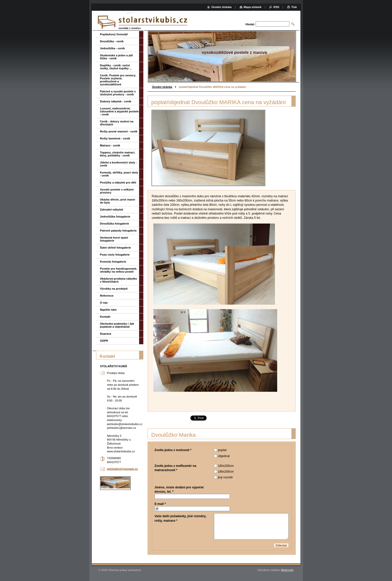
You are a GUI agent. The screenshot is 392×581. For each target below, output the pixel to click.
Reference (107, 296)
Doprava (106, 334)
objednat (224, 456)
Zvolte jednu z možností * (173, 450)
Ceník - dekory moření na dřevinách (117, 123)
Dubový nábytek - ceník (116, 101)
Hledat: (250, 24)
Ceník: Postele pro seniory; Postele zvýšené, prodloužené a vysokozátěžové (118, 80)
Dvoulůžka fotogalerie (115, 224)
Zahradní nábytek (112, 210)
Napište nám (108, 310)
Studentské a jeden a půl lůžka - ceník (116, 57)
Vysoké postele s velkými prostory (117, 191)
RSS (276, 7)
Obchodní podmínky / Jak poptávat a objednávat (117, 325)
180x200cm (226, 472)
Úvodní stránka (162, 87)
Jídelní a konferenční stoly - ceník (118, 164)
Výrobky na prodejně (114, 289)
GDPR (104, 341)
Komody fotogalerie (113, 262)
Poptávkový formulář (114, 34)
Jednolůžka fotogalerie (115, 217)
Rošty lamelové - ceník (115, 138)
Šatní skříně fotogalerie (116, 248)
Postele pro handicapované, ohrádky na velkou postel (119, 270)
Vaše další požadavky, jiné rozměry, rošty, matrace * (180, 518)
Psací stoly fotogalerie (115, 255)
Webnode (287, 570)
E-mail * (160, 504)
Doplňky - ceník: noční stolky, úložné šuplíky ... (116, 67)
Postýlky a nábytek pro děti (118, 182)
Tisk (294, 7)
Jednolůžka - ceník (112, 48)
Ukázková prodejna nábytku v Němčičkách (119, 280)
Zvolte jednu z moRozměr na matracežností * (175, 468)
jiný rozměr (225, 477)
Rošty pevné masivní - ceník (119, 131)
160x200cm (226, 466)
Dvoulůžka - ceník (112, 41)
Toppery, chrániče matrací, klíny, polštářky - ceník (118, 154)
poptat (222, 450)
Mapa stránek (253, 7)
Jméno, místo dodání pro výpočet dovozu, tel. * (179, 490)
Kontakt (105, 317)
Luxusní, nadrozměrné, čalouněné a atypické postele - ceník (119, 111)
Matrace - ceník (110, 145)
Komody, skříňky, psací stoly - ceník (119, 174)
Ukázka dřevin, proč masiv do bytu (118, 201)
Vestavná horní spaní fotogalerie (114, 239)
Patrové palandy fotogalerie (118, 231)
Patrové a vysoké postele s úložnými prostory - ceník (118, 93)
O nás (104, 303)
